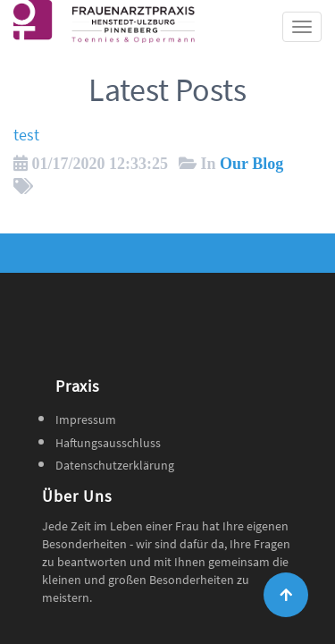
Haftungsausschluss (108, 443)
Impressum (86, 419)
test (26, 135)
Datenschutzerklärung (115, 465)
